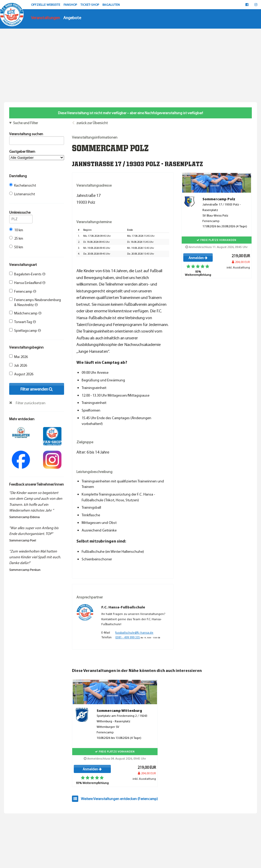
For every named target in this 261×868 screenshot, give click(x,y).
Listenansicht (22, 194)
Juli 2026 (18, 365)
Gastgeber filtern (37, 155)
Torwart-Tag (23, 322)
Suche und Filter (25, 123)
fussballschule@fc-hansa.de (134, 632)
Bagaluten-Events (27, 274)
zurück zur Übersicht (92, 123)
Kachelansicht (23, 185)
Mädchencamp (25, 313)
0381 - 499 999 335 (128, 637)
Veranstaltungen (45, 18)
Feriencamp (23, 291)
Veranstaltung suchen (37, 135)
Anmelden (198, 258)
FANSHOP (71, 4)
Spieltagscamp (25, 330)
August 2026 (21, 374)
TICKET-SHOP (90, 4)
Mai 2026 (19, 357)
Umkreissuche (21, 213)
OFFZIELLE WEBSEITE (46, 4)
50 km (16, 247)
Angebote (72, 18)
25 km (16, 238)
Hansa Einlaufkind (27, 283)
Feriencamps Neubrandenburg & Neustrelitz (35, 302)
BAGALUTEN (111, 4)
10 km (16, 230)
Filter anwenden (36, 389)
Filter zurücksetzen (31, 403)
